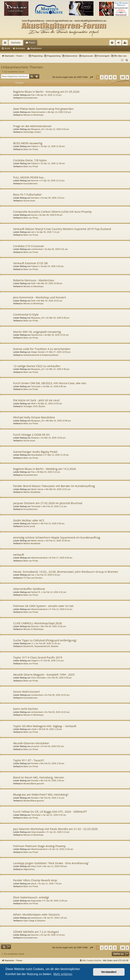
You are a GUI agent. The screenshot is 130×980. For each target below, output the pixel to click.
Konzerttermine (30, 98)
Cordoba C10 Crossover (29, 246)
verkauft (19, 554)
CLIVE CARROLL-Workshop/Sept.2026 (38, 623)
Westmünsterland (39, 558)
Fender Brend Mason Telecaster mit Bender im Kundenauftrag (54, 486)
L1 (32, 643)
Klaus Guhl (36, 866)
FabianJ (35, 146)
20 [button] (123, 77)
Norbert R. (36, 592)
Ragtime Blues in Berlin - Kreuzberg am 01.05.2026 (46, 92)
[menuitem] (112, 43)
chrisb (34, 729)
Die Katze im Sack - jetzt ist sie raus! (36, 400)
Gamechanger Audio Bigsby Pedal (35, 452)
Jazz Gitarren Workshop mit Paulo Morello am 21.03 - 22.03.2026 (55, 829)
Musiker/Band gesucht (34, 784)
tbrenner (35, 181)
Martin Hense (37, 489)
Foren (32, 43)
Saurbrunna (36, 335)
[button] (91, 77)
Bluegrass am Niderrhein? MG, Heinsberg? (41, 794)
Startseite (16, 43)
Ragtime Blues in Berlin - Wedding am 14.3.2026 (44, 469)
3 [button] (106, 77)
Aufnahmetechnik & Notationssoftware (41, 355)
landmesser (36, 918)
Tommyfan (36, 386)
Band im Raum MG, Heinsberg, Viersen (39, 777)
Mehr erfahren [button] (63, 974)
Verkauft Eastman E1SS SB (30, 263)
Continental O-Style (26, 314)
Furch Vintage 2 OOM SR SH (31, 435)
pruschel (35, 746)
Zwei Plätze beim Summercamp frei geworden (43, 109)
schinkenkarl (37, 249)
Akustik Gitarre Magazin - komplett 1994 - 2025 (44, 674)
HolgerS (35, 661)
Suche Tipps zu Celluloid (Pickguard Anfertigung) (45, 640)
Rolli (33, 283)
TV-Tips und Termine (33, 578)
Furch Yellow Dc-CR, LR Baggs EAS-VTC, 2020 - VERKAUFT (50, 812)
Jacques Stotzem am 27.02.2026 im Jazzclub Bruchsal (48, 503)
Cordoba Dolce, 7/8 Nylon (30, 160)
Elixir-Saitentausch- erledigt (31, 897)
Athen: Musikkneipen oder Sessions (36, 914)
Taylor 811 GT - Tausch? (29, 760)
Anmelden (20, 48)
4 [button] (110, 77)
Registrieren (36, 48)
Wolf (33, 404)
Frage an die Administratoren (32, 126)
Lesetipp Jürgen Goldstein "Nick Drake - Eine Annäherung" (51, 863)
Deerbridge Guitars (32, 132)
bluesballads (37, 455)
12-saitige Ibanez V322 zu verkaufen (37, 366)
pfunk (34, 884)
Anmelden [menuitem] (119, 43)
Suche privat (29, 201)
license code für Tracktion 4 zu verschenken (42, 349)
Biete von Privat (31, 149)
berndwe (35, 198)
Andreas (35, 438)
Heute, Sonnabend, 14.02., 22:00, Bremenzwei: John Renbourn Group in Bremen (66, 572)
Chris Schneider (38, 678)
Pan (33, 95)
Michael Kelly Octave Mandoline (34, 417)
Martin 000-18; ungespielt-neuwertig (37, 332)
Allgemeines (29, 869)
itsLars (34, 215)
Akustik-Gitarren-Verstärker (31, 743)
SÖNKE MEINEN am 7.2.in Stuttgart (36, 932)
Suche (7, 48)
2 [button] (102, 77)
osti (33, 232)
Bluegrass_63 (37, 129)
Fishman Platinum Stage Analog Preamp (39, 846)
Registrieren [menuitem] (126, 43)
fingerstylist (36, 901)
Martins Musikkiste (32, 492)
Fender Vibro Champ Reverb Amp (35, 880)
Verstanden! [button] (109, 972)
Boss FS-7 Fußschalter (27, 194)
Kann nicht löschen (26, 709)
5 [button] (115, 77)
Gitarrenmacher (38, 112)
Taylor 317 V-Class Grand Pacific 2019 (38, 657)
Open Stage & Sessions (34, 921)
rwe (33, 575)
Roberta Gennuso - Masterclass (34, 280)
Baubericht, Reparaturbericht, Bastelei (41, 646)
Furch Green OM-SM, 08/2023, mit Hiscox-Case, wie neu (50, 383)
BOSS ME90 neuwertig (28, 143)
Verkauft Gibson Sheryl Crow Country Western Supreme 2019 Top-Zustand (62, 229)
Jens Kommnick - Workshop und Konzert (40, 297)
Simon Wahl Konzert (26, 692)
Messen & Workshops (33, 115)
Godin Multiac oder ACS (29, 520)
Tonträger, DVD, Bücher (34, 406)
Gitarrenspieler (38, 832)
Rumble (35, 763)
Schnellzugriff (6, 43)
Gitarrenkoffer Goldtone (29, 589)
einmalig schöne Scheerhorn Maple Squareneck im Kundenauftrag (57, 537)
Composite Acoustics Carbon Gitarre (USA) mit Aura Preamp (52, 212)
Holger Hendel (38, 352)
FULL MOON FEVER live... (29, 177)
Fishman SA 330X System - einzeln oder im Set (43, 606)
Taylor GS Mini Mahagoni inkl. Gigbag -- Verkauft (45, 726)
